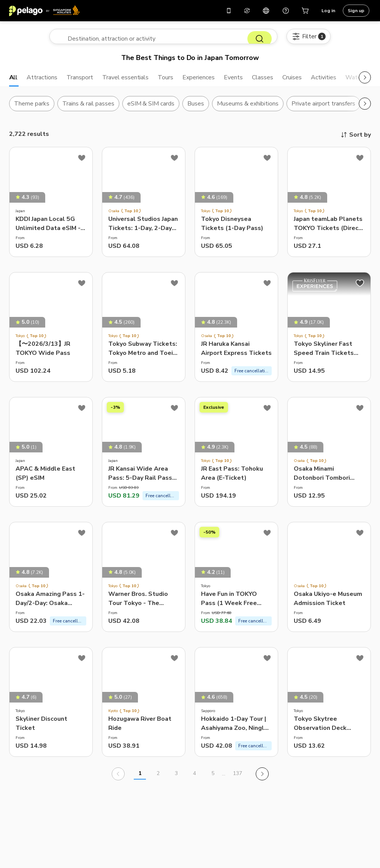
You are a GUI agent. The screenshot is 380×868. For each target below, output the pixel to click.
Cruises (322, 82)
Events (258, 82)
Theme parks (32, 110)
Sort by (355, 141)
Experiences (220, 82)
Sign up (356, 11)
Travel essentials (139, 82)
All (14, 82)
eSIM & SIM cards (151, 110)
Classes (290, 82)
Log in (328, 11)
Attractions (45, 82)
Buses (196, 110)
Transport (88, 82)
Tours (183, 82)
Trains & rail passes (88, 110)
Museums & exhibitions (248, 110)
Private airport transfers (323, 110)
